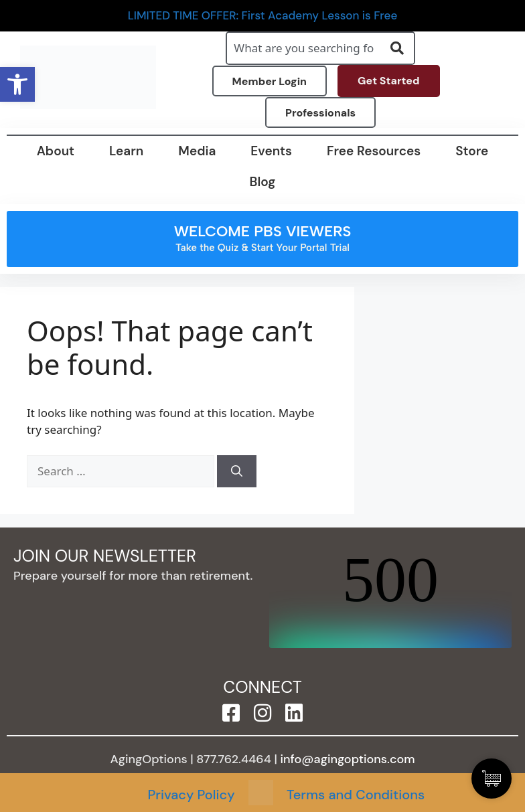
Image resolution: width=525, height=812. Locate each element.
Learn (126, 151)
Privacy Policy (192, 795)
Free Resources (374, 151)
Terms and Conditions (356, 795)
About (56, 151)
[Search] (237, 471)
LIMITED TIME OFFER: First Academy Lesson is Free (263, 16)
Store (472, 151)
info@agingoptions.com (348, 759)
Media (197, 151)
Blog (263, 182)
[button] (17, 84)
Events (271, 151)
